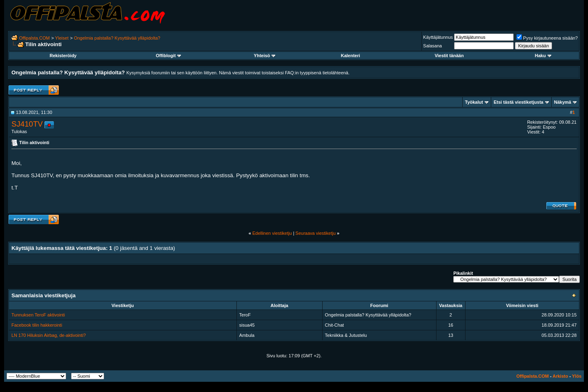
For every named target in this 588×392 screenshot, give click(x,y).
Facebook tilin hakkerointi (37, 325)
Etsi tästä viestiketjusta (519, 102)
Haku (543, 56)
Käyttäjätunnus (438, 37)
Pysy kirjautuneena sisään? (547, 38)
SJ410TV (27, 124)
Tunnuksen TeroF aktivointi (38, 315)
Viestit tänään (449, 56)
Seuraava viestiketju (316, 233)
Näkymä (563, 102)
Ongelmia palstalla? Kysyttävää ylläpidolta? (117, 38)
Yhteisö (265, 56)
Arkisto (560, 376)
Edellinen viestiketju (272, 233)
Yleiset (62, 38)
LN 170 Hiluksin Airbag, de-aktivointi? (49, 335)
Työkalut (474, 102)
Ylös (577, 376)
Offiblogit (168, 56)
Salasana (432, 46)
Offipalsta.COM (35, 38)
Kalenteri (351, 56)
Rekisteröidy (63, 56)
